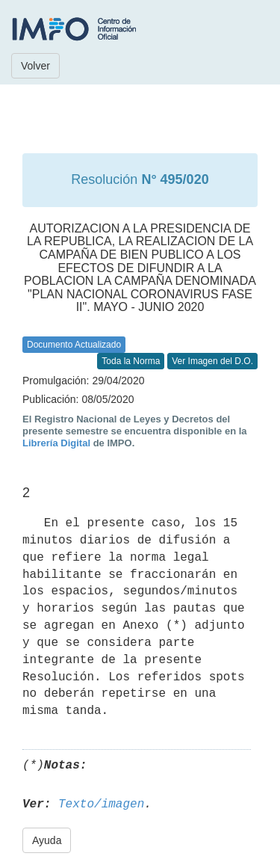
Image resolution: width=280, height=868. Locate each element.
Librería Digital (56, 443)
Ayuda (47, 840)
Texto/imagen (101, 804)
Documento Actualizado (74, 345)
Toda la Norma (131, 361)
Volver (35, 66)
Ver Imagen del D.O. (212, 361)
